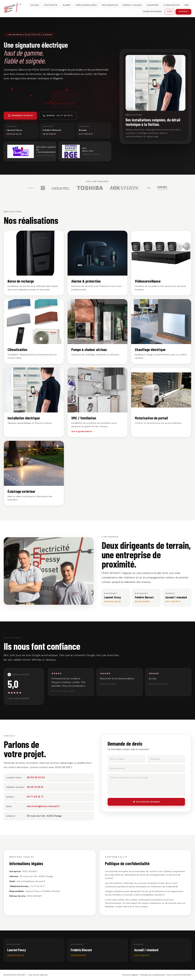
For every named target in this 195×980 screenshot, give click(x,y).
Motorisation (110, 5)
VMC (187, 5)
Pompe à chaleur (132, 5)
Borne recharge (153, 12)
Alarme (66, 5)
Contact (183, 12)
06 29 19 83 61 (35, 787)
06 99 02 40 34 (36, 777)
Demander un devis (20, 116)
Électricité (51, 5)
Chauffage (153, 5)
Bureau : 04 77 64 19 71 (58, 115)
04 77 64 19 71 (35, 797)
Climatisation (171, 5)
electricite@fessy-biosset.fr (43, 806)
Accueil (35, 5)
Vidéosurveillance (86, 5)
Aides (170, 12)
